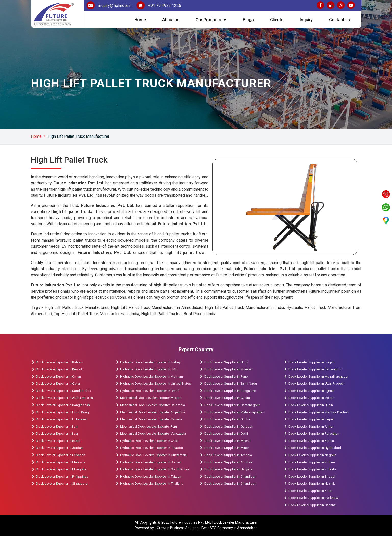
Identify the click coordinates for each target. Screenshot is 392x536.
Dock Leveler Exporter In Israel (58, 441)
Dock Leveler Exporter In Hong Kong (62, 412)
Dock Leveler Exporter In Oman (58, 376)
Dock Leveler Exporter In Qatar (58, 384)
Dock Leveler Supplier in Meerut (227, 441)
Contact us (339, 20)
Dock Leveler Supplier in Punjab (312, 362)
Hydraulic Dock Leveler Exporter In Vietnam (151, 376)
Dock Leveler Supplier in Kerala (311, 441)
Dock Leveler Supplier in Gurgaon (229, 426)
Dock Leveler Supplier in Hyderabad (315, 448)
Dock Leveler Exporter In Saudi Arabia (64, 391)
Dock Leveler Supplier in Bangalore (230, 391)
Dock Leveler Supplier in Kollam (312, 462)
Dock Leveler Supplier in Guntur (227, 419)
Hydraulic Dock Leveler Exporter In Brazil (150, 391)
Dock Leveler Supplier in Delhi (226, 434)
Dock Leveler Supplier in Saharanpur (315, 369)
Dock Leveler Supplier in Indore (311, 398)
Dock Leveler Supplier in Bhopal (312, 476)
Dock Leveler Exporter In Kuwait (59, 369)
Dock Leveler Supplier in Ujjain (311, 405)
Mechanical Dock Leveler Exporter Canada (151, 419)
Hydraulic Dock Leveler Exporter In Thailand (152, 484)
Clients (277, 20)
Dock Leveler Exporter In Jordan (59, 448)
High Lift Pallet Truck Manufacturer (79, 136)
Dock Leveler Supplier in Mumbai (228, 369)
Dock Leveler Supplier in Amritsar (229, 462)
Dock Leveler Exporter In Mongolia (61, 469)
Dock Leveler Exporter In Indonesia (61, 419)
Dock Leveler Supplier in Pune (226, 376)
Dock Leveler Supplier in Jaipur (311, 419)
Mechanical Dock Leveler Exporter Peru (149, 426)
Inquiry (306, 20)
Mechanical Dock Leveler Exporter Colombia (153, 405)
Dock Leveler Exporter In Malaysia (61, 462)
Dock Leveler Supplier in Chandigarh (231, 476)
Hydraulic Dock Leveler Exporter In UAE (149, 369)
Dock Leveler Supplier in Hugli (226, 362)
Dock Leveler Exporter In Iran (57, 426)
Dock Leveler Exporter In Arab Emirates (64, 398)
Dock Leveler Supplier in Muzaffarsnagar (318, 376)
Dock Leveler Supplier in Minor (227, 448)
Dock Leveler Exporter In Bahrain (60, 362)
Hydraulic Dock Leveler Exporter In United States (155, 384)
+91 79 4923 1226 (159, 5)
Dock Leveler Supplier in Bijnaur (312, 391)
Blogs (248, 20)
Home (140, 20)
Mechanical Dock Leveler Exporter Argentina (153, 412)
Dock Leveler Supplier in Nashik (312, 484)
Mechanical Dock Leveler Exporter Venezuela (153, 434)
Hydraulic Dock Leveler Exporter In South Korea (155, 469)
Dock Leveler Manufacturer (236, 522)
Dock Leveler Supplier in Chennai (312, 505)
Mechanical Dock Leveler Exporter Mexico (151, 398)
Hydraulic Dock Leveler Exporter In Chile (149, 441)
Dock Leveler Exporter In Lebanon (61, 455)
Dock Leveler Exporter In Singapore (62, 484)
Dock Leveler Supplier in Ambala (228, 455)
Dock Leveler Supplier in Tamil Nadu (231, 384)
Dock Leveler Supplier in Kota (310, 491)
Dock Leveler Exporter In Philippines (62, 476)
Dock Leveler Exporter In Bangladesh (63, 405)
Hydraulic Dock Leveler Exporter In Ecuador (152, 448)
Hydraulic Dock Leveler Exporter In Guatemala (153, 455)
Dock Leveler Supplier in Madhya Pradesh (319, 412)
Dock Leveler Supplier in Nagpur (312, 455)
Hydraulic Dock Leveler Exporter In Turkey (150, 362)
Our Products (208, 20)
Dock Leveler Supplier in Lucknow (313, 498)
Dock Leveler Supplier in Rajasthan (314, 434)
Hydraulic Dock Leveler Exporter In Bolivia (150, 462)
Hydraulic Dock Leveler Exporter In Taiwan (151, 476)
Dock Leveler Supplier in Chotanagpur (232, 405)
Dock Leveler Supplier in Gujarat (228, 398)
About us (171, 20)
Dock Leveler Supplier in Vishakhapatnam (235, 412)
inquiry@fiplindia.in (109, 5)
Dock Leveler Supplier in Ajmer (311, 426)
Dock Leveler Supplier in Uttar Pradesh (317, 384)
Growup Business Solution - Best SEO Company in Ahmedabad (207, 528)
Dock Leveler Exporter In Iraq (57, 434)
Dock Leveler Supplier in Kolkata (312, 469)
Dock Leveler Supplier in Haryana (228, 469)
